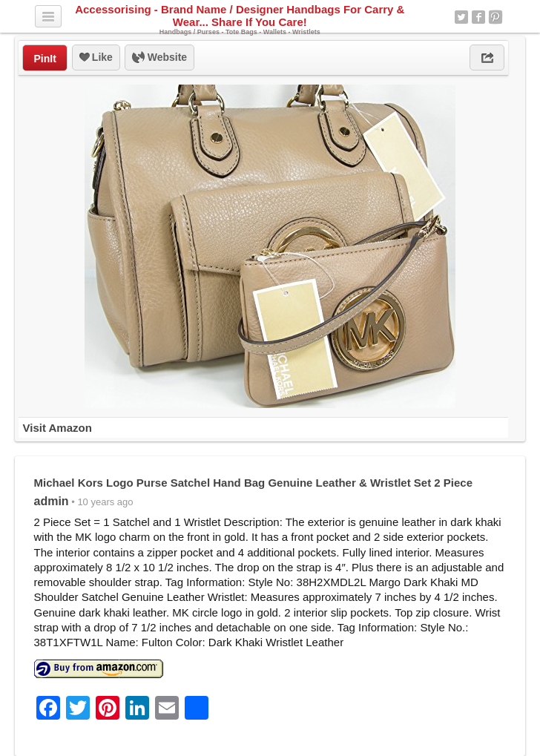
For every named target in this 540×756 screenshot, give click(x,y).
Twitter (461, 17)
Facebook (478, 17)
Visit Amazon (57, 428)
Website (159, 58)
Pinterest (495, 17)
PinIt (45, 59)
